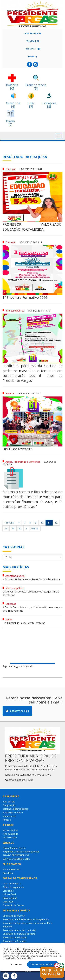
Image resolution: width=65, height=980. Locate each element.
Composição (9, 805)
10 (42, 523)
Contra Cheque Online (14, 848)
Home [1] (32, 56)
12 (56, 523)
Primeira (9, 523)
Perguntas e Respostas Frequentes (21, 852)
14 (13, 528)
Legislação (8, 902)
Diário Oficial (9, 894)
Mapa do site (9, 816)
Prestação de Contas (13, 905)
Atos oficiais (9, 802)
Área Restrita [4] (33, 33)
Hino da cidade (10, 834)
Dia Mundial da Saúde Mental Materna (24, 623)
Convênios (8, 891)
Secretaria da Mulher (14, 916)
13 (6, 528)
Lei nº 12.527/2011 (12, 883)
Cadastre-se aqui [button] (17, 711)
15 (20, 528)
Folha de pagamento (13, 887)
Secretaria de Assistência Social (19, 930)
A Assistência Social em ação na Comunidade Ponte (31, 579)
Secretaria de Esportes (14, 941)
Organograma (10, 898)
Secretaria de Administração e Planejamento (26, 919)
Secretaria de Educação (15, 937)
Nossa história (10, 830)
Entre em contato (11, 869)
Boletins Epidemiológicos (15, 809)
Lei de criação (10, 837)
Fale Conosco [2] (32, 49)
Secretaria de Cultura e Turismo (19, 934)
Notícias (7, 820)
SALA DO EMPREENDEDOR (16, 855)
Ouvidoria (8, 873)
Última (35, 528)
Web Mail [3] (33, 41)
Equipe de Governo (13, 812)
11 (49, 523)
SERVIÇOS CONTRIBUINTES (16, 859)
